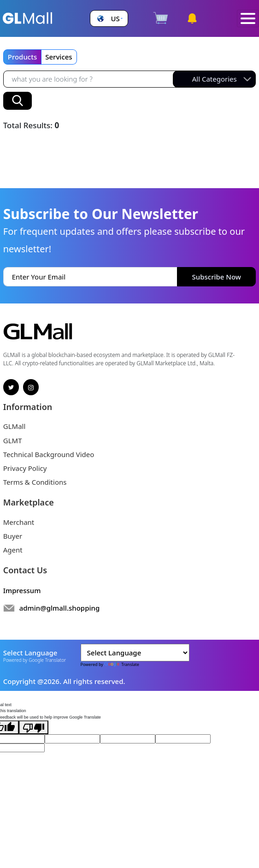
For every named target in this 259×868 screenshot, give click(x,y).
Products (22, 57)
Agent (13, 550)
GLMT (13, 440)
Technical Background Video (49, 454)
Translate (122, 664)
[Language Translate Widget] (135, 653)
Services (59, 57)
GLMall (15, 426)
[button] (109, 19)
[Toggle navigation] (248, 19)
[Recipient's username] (90, 79)
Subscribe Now (217, 277)
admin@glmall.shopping (60, 608)
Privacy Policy (25, 468)
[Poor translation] (34, 727)
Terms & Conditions (35, 482)
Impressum (22, 590)
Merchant (19, 522)
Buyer (13, 536)
